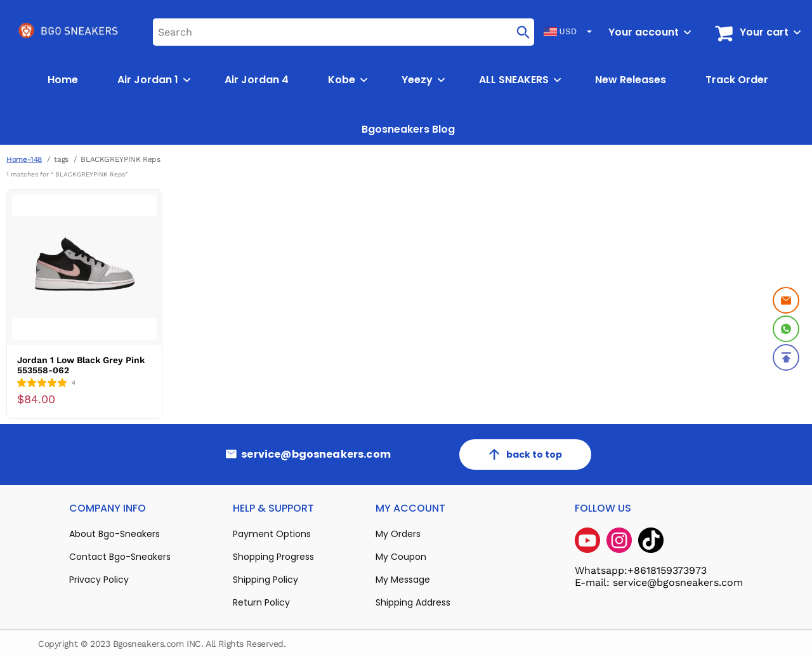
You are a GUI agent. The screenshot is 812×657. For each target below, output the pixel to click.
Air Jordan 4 (257, 80)
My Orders (398, 534)
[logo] (69, 32)
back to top (525, 455)
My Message (403, 580)
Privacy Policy (99, 580)
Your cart (764, 32)
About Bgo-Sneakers (115, 534)
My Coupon (401, 557)
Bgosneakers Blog (408, 129)
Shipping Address (413, 602)
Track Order (737, 80)
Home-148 (24, 159)
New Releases (631, 80)
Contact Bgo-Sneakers (120, 557)
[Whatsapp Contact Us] (786, 329)
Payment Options (272, 534)
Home (63, 80)
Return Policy (261, 602)
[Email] (786, 300)
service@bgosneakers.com (316, 455)
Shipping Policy (265, 580)
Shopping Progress (273, 557)
